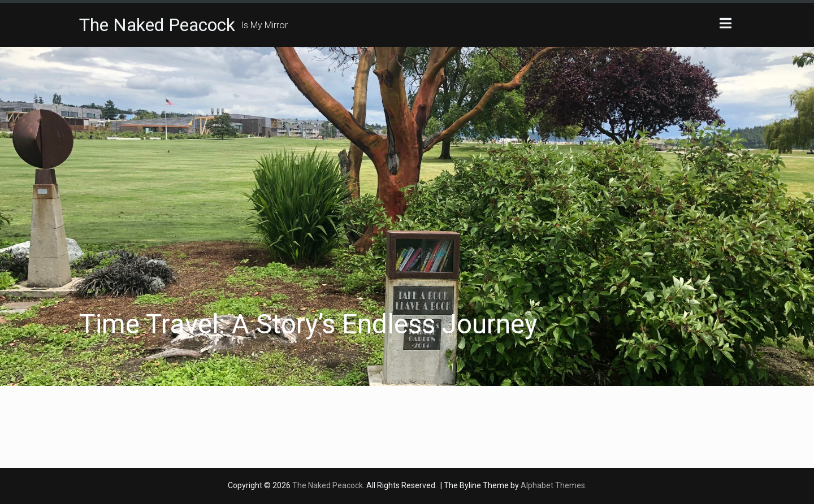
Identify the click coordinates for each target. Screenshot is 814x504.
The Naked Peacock (157, 25)
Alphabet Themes (553, 485)
